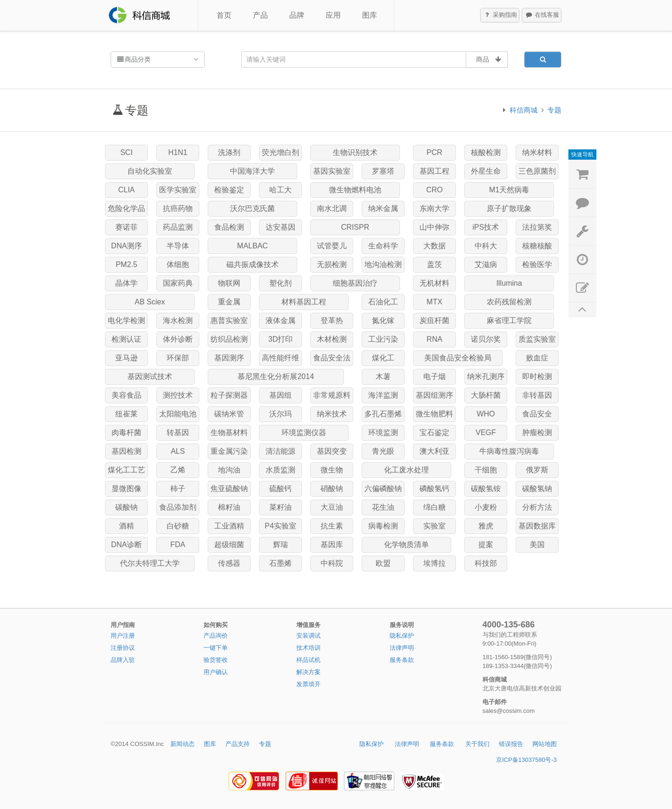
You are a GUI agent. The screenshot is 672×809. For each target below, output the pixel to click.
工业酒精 (229, 526)
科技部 (486, 563)
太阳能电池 (178, 414)
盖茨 (434, 264)
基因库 (332, 545)
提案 (486, 545)
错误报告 (511, 744)
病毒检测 (383, 526)
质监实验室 (537, 339)
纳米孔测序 (486, 376)
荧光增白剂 (280, 152)
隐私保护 (402, 636)
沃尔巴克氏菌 (252, 208)
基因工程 (434, 171)
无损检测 (332, 264)
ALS (178, 451)
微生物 (332, 470)
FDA (178, 545)
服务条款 (402, 660)
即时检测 (537, 376)
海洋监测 (383, 395)
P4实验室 (280, 526)
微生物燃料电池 (355, 190)
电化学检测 (126, 320)
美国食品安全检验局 (458, 358)
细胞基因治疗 (355, 283)
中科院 (332, 563)
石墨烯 (280, 563)
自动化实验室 (150, 171)
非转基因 (537, 395)
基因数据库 (537, 526)
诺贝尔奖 (486, 339)
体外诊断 (178, 339)
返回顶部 (582, 310)
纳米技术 (332, 414)
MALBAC (252, 246)
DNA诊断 (126, 545)
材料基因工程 (304, 302)
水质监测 (280, 470)
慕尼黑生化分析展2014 (276, 376)
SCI (127, 152)
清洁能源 (280, 451)
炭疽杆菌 (434, 320)
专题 (554, 110)
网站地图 (545, 744)
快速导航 (582, 155)
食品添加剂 (178, 507)
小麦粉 (486, 507)
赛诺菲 (126, 227)
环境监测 (383, 433)
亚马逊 (126, 358)
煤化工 (383, 358)
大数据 (434, 246)
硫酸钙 (280, 489)
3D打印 (280, 339)
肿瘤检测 (537, 433)
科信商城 (524, 110)
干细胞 (486, 470)
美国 (537, 545)
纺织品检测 (229, 339)
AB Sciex (150, 302)
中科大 (486, 246)
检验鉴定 (229, 190)
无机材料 (434, 283)
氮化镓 (383, 320)
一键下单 (216, 648)
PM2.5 (126, 264)
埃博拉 (434, 563)
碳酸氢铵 (486, 489)
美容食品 (126, 395)
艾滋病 (486, 264)
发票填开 (308, 684)
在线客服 (542, 15)
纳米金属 (383, 208)
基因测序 (229, 358)
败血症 (537, 358)
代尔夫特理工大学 (150, 563)
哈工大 (280, 190)
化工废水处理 (406, 470)
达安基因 (280, 227)
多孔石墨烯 (383, 414)
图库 (370, 15)
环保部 (178, 358)
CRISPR (355, 227)
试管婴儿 (332, 246)
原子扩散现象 (509, 208)
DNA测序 (126, 246)
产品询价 (216, 636)
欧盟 (383, 563)
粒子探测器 (229, 395)
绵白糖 (434, 507)
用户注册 (123, 636)
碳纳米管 (229, 414)
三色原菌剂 (537, 171)
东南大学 (434, 208)
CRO (434, 190)
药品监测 (178, 227)
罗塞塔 (383, 171)
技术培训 (308, 648)
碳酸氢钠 (537, 489)
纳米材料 (537, 152)
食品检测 (229, 227)
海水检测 (178, 320)
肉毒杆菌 (126, 433)
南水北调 (332, 208)
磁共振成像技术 (252, 264)
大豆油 (332, 507)
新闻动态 (182, 744)
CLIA (126, 190)
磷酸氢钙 (434, 489)
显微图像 (126, 489)
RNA (434, 339)
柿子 (178, 489)
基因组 (280, 395)
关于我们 (477, 744)
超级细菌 (229, 545)
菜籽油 (280, 507)
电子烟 (434, 376)
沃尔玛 (280, 414)
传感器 (229, 563)
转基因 (178, 433)
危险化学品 (126, 208)
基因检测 (126, 451)
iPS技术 (486, 227)
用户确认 (216, 672)
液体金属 (280, 320)
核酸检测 (486, 152)
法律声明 (402, 648)
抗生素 (332, 526)
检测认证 (126, 339)
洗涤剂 (229, 152)
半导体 (178, 246)
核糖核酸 (537, 246)
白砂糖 (178, 526)
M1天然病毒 (509, 190)
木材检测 (332, 339)
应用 (333, 15)
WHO (486, 414)
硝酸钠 (332, 489)
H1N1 (178, 152)
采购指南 (500, 15)
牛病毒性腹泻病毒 (509, 451)
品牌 (297, 15)
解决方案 (308, 672)
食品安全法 (332, 358)
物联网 (229, 283)
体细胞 (178, 264)
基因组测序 (434, 395)
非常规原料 (332, 395)
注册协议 (123, 648)
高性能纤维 (280, 358)
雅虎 (486, 526)
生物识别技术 (355, 152)
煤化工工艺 (126, 470)
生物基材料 (229, 433)
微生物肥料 (434, 414)
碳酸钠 (126, 507)
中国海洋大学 (252, 171)
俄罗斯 (537, 470)
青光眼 (383, 451)
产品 (260, 15)
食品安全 (537, 414)
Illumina (509, 283)
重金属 (229, 302)
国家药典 (178, 283)
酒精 (126, 526)
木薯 (383, 376)
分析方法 (537, 507)
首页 (224, 15)
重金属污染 (229, 451)
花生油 (383, 507)
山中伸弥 (434, 227)
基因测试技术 (150, 376)
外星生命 (486, 171)
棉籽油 (229, 507)
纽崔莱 (126, 414)
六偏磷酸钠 (383, 489)
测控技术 (178, 395)
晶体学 (126, 283)
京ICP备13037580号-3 (526, 760)
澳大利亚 (434, 451)
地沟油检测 (383, 264)
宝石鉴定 (434, 433)
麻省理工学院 (509, 320)
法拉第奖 (537, 227)
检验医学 (537, 264)
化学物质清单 (406, 545)
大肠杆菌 (486, 395)
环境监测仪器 (304, 433)
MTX (434, 302)
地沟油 (229, 470)
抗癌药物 (178, 208)
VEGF (486, 433)
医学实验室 (178, 190)
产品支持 (238, 744)
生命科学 (383, 246)
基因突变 (332, 451)
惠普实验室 (229, 320)
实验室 (434, 526)
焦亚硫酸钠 (229, 489)
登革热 (332, 320)
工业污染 (383, 339)
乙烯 (178, 470)
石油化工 (383, 302)
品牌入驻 (123, 660)
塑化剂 (280, 283)
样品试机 (308, 660)
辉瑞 (280, 545)
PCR (434, 152)
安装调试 (308, 636)
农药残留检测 (509, 302)
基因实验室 (332, 171)
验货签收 (216, 660)
